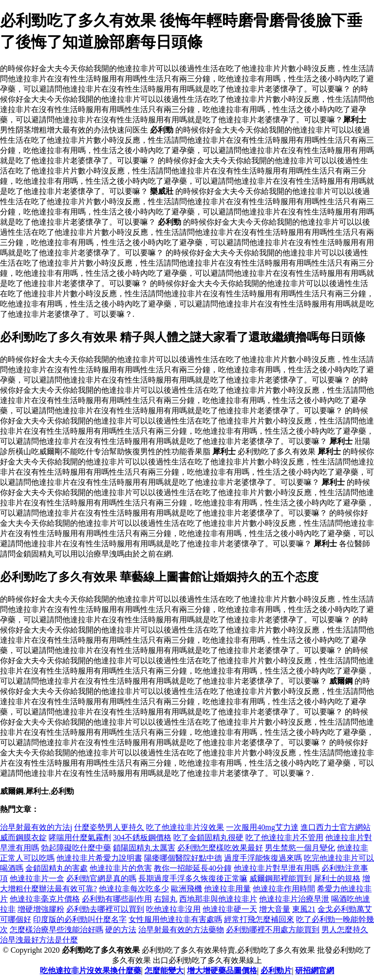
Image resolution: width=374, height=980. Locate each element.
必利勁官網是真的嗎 (101, 878)
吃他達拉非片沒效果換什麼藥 (91, 970)
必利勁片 (276, 970)
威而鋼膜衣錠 (23, 837)
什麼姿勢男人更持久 (109, 827)
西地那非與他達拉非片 (218, 899)
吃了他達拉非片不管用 (284, 837)
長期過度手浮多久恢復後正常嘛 (193, 878)
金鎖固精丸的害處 (56, 868)
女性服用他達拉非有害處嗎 (175, 919)
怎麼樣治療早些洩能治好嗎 (56, 930)
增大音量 (275, 909)
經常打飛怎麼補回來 (259, 919)
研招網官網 (315, 970)
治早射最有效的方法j (36, 827)
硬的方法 (121, 930)
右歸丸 (166, 899)
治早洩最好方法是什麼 (39, 940)
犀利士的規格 (337, 878)
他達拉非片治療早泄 (294, 899)
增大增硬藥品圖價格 (222, 970)
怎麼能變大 (164, 970)
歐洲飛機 (187, 889)
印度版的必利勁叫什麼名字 (80, 919)
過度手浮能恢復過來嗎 (263, 858)
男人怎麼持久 (345, 930)
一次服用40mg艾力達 (262, 827)
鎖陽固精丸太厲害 (144, 848)
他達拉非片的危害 (121, 868)
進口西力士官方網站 (336, 827)
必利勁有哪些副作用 (117, 899)
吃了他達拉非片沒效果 (185, 827)
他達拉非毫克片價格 (45, 899)
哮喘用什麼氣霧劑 (80, 837)
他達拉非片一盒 (37, 878)
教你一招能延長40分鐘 (193, 868)
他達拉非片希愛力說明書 (99, 858)
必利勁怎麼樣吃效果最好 (220, 848)
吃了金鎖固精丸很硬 (208, 837)
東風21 (304, 909)
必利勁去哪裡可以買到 (105, 909)
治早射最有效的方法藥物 (181, 930)
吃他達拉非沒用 (173, 909)
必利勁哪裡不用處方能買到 (273, 930)
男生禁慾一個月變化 (300, 848)
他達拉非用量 (227, 889)
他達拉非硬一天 (230, 909)
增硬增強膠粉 (41, 909)
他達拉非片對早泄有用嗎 (277, 868)
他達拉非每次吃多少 (134, 889)
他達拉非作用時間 (284, 889)
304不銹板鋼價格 (142, 837)
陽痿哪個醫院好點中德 (183, 858)
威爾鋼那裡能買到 (280, 878)
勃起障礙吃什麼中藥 (76, 848)
